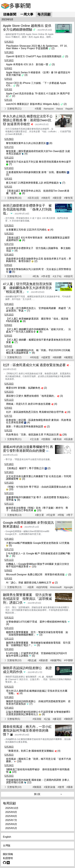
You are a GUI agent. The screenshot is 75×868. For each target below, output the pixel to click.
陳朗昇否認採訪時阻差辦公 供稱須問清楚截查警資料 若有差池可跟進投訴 (38, 703)
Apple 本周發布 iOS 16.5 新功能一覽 (27, 64)
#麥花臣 (57, 719)
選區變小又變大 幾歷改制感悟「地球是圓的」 (31, 396)
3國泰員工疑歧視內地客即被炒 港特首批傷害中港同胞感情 (38, 771)
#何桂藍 (34, 357)
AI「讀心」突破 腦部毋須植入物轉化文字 (29, 583)
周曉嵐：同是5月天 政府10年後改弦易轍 (28, 404)
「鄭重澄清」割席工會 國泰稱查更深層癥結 (30, 751)
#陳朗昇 (68, 719)
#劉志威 (32, 660)
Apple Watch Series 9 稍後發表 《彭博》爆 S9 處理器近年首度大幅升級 (38, 74)
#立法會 (34, 439)
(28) (64, 435)
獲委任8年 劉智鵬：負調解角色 (23, 388)
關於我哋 (8, 854)
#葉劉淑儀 (50, 787)
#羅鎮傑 (43, 660)
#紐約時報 (42, 587)
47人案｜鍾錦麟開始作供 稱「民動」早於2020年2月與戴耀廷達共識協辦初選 (38, 351)
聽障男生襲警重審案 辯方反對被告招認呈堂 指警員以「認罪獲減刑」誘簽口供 (27, 599)
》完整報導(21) (13, 109)
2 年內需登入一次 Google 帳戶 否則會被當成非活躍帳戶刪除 (38, 555)
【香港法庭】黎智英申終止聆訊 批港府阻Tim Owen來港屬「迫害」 (38, 192)
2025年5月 (11, 828)
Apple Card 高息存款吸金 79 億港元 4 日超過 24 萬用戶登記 (38, 95)
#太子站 (57, 276)
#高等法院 (33, 198)
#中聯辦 (68, 660)
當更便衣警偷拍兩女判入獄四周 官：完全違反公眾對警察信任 (39, 270)
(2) (53, 48)
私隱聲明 (8, 858)
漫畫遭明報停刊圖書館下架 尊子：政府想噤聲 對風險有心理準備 (38, 499)
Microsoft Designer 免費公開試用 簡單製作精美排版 (35, 575)
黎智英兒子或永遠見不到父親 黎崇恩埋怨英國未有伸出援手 (39, 162)
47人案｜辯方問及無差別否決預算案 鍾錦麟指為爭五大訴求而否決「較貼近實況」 (28, 288)
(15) (39, 510)
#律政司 (46, 198)
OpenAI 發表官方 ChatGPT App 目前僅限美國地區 (34, 56)
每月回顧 (44, 14)
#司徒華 (51, 515)
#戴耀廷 (68, 357)
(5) (18, 85)
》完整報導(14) (13, 276)
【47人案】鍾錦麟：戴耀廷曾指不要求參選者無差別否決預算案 (38, 341)
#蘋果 (31, 587)
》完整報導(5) (12, 719)
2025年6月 (11, 824)
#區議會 (68, 439)
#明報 (61, 515)
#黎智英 (68, 198)
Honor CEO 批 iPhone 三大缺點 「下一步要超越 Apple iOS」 (36, 84)
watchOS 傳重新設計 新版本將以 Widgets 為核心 (33, 104)
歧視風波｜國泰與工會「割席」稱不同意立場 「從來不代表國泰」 (39, 760)
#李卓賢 (46, 276)
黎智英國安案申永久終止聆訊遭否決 (26, 143)
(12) (29, 782)
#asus (60, 109)
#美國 (38, 109)
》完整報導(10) (13, 660)
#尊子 (70, 515)
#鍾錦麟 (57, 357)
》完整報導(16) (13, 198)
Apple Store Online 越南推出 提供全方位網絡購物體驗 (27, 28)
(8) (51, 143)
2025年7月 (11, 820)
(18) (19, 761)
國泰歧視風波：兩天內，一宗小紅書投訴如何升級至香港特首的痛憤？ (27, 730)
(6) (24, 321)
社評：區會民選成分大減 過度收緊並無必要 (34, 365)
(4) (26, 154)
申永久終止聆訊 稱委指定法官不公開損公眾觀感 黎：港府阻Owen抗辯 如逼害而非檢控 (28, 120)
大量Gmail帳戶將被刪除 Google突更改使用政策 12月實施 (38, 543)
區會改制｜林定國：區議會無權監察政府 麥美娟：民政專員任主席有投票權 (39, 421)
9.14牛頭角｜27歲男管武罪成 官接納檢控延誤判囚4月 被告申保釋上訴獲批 (38, 654)
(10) (11, 489)
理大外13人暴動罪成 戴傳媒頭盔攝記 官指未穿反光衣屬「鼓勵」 (37, 692)
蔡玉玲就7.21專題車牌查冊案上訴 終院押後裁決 (32, 183)
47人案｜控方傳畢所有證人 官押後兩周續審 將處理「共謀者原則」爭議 (38, 309)
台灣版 (7, 845)
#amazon (49, 109)
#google (68, 587)
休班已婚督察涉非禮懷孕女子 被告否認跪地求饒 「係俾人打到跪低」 (27, 209)
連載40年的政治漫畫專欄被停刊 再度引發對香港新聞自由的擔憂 (28, 449)
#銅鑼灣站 (56, 660)
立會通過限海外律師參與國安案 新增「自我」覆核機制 (36, 172)
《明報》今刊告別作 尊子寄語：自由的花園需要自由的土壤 (39, 487)
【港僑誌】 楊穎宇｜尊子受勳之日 (25, 468)
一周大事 (27, 14)
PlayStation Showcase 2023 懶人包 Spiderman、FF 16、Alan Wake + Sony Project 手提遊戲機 (38, 47)
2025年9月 (11, 812)
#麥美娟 (57, 439)
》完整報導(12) (13, 357)
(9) (19, 500)
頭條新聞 (10, 14)
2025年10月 (12, 808)
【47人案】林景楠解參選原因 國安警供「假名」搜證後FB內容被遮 (37, 320)
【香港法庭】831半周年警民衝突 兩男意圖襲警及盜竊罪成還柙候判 (38, 239)
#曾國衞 (46, 439)
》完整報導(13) (13, 515)
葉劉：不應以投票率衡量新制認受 (25, 426)
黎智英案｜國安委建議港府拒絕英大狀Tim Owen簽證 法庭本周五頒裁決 (38, 152)
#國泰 (70, 787)
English (7, 837)
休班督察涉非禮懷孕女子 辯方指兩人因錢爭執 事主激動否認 (38, 249)
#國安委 (57, 198)
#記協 (47, 719)
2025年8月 (11, 816)
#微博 (61, 787)
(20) (14, 772)
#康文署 (39, 515)
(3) (67, 56)
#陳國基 (37, 787)
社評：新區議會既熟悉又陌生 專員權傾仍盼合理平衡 (35, 412)
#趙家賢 (46, 357)
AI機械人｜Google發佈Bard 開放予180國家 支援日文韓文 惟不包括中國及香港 (38, 565)
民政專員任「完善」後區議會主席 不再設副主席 (32, 435)
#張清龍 (37, 719)
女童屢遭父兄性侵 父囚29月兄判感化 (26, 230)
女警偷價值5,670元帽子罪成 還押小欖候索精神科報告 (36, 622)
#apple (69, 109)
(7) (10, 164)
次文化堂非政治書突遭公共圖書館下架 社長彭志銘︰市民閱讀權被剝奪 (39, 478)
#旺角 (36, 276)
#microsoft (56, 587)
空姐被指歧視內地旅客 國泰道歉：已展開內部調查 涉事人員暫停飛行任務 (38, 781)
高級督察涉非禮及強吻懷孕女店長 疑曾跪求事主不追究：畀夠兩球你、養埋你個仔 (39, 260)
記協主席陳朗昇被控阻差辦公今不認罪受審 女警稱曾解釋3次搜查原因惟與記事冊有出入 (38, 713)
